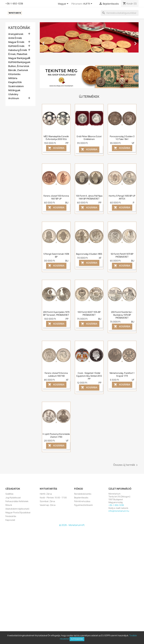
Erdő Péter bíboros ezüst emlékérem (89, 138)
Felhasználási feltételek (17, 501)
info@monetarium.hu (119, 511)
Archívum (14, 98)
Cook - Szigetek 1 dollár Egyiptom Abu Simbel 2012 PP (89, 376)
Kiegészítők (15, 82)
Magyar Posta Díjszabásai (18, 512)
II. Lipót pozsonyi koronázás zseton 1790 (56, 435)
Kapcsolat (10, 520)
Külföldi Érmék (16, 46)
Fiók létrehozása (82, 501)
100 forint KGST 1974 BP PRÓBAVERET (89, 313)
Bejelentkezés (81, 498)
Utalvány (13, 94)
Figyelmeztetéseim (83, 505)
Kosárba (56, 148)
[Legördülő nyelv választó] (64, 4)
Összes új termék (126, 465)
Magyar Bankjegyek (19, 58)
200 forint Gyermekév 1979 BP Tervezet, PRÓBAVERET (56, 313)
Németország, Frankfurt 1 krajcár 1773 (122, 374)
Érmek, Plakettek (18, 54)
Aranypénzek (16, 34)
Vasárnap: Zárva (48, 505)
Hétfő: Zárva (46, 494)
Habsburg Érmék (18, 50)
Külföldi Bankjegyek (19, 62)
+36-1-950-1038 (14, 4)
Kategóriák (19, 28)
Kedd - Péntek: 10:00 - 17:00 (53, 498)
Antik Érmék (15, 38)
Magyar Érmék (16, 42)
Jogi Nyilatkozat (13, 498)
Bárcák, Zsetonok (18, 70)
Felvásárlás (11, 516)
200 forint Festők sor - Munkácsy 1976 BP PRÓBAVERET (122, 315)
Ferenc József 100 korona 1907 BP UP (56, 197)
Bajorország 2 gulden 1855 (89, 254)
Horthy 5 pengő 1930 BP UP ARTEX (122, 197)
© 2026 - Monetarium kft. (72, 525)
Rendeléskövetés (83, 494)
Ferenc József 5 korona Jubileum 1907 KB (56, 374)
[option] (89, 42)
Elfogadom (77, 639)
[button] (47, 42)
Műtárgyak (14, 90)
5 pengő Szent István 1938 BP (56, 255)
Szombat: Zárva (47, 501)
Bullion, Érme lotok (19, 66)
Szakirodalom (16, 86)
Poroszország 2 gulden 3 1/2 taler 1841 (122, 138)
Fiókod (79, 489)
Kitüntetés (14, 74)
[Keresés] (120, 13)
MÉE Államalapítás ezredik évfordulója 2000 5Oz (56, 138)
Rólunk (9, 505)
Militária (13, 78)
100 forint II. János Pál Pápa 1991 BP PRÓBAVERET (89, 197)
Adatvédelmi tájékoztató (17, 509)
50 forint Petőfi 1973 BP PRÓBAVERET (122, 255)
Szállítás (9, 494)
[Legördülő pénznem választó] (88, 4)
